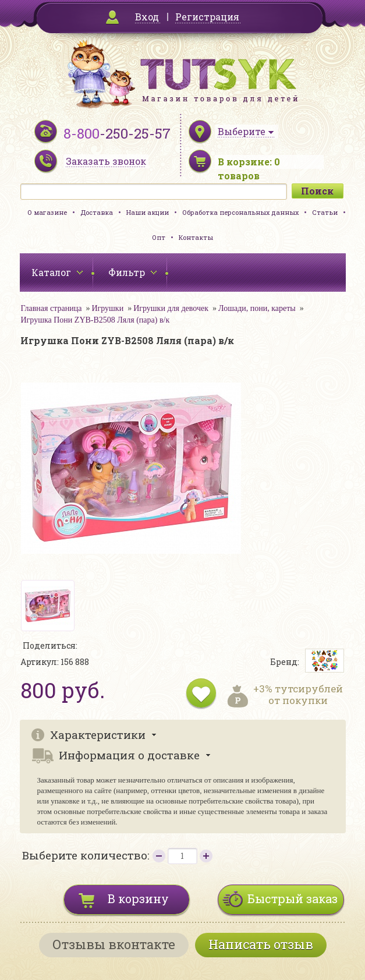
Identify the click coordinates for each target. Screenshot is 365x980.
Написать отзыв (261, 944)
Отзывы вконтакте (114, 944)
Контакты (196, 237)
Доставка (97, 212)
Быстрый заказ (293, 898)
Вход (147, 17)
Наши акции (148, 212)
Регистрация (207, 17)
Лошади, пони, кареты (257, 308)
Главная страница (52, 308)
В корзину (138, 898)
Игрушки (107, 308)
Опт (159, 237)
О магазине (47, 212)
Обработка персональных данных (240, 212)
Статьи (325, 212)
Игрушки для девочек (171, 308)
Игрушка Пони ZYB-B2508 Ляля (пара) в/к (95, 320)
